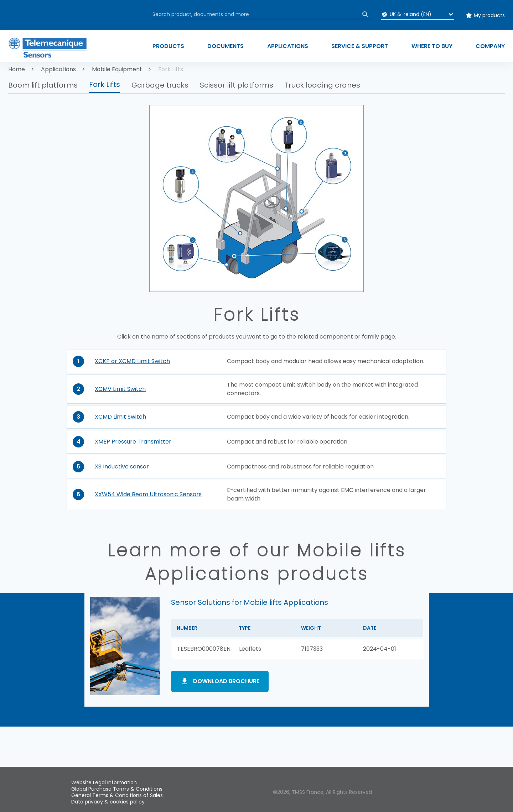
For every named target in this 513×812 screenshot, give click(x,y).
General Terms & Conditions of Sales (117, 795)
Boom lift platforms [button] (43, 85)
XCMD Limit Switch (120, 417)
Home (17, 69)
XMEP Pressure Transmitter (133, 442)
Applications (58, 69)
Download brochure (226, 681)
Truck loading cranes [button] (322, 85)
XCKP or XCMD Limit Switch (132, 361)
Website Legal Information (104, 782)
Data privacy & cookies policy (108, 802)
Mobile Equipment (117, 69)
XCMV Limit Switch (120, 389)
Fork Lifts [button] (105, 84)
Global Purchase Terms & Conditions (117, 789)
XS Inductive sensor (122, 467)
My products (489, 15)
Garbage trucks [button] (160, 85)
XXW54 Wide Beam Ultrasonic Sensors (148, 494)
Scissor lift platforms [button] (237, 85)
